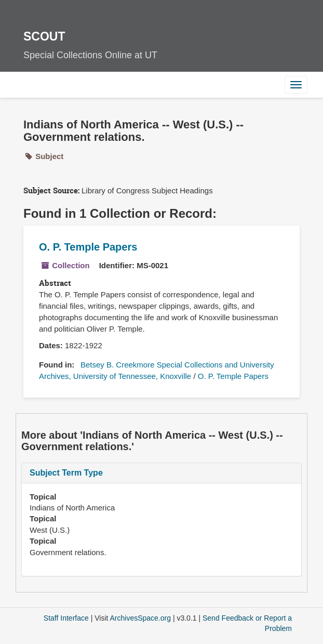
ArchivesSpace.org (141, 618)
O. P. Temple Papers (88, 247)
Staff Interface (66, 618)
